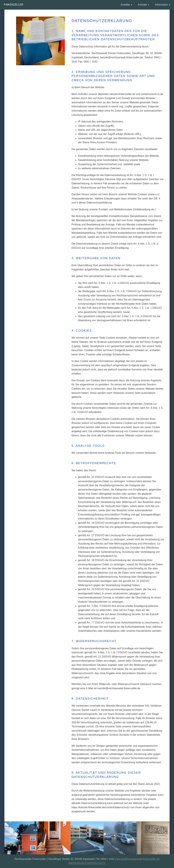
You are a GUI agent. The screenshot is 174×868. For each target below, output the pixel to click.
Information (161, 5)
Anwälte (125, 5)
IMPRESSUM (76, 863)
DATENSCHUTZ (96, 863)
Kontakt (142, 5)
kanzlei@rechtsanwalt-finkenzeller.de (138, 859)
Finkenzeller (14, 5)
